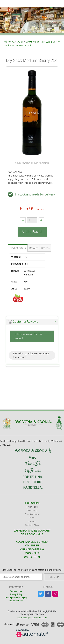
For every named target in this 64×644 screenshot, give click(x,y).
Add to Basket (32, 232)
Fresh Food (32, 507)
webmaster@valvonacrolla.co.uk (32, 617)
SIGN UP (54, 577)
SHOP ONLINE (32, 503)
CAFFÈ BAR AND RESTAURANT (32, 531)
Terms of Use (16, 591)
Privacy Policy (16, 594)
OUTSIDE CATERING (32, 549)
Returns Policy (16, 601)
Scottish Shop (32, 525)
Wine (12, 42)
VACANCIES (32, 553)
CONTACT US (32, 557)
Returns (45, 248)
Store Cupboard (32, 514)
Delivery (33, 248)
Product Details (18, 248)
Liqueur (32, 521)
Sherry (20, 42)
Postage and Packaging (16, 597)
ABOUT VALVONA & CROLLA (32, 542)
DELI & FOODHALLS (32, 534)
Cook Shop (32, 510)
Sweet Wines (32, 42)
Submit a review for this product (28, 336)
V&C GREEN (32, 545)
